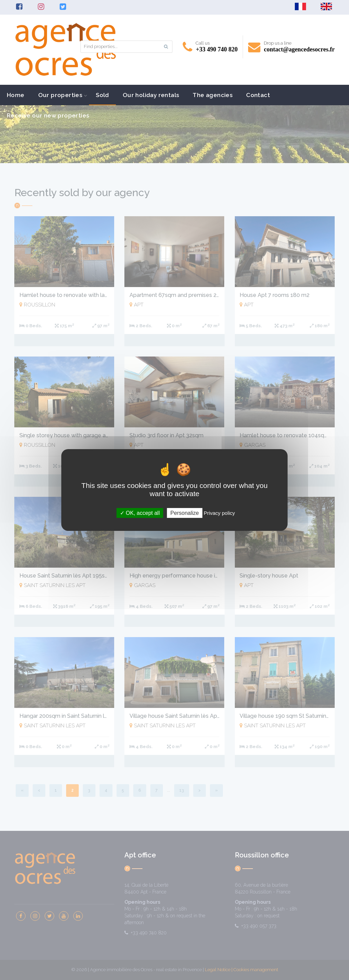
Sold (102, 95)
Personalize (185, 513)
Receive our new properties (48, 115)
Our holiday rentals (151, 95)
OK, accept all (140, 513)
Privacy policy (219, 513)
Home (16, 95)
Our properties (60, 95)
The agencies (213, 95)
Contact (258, 95)
